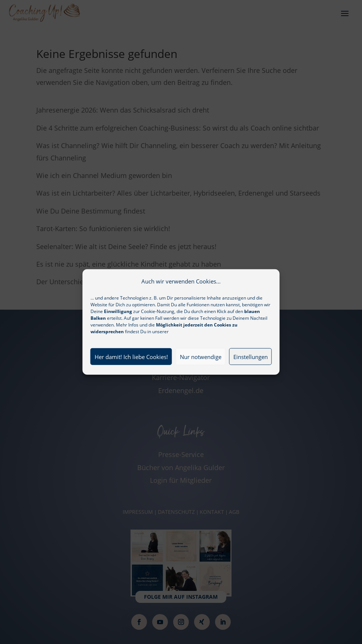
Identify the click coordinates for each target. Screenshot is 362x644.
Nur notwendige (201, 363)
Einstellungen (251, 363)
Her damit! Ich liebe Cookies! (131, 363)
